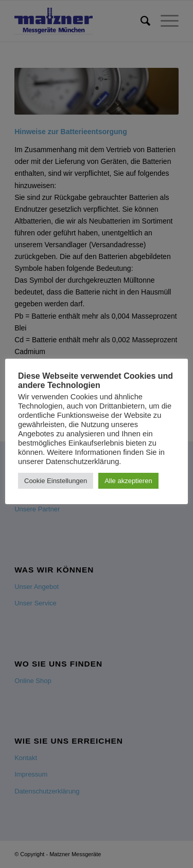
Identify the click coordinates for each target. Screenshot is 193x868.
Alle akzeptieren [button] (128, 481)
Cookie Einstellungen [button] (56, 481)
